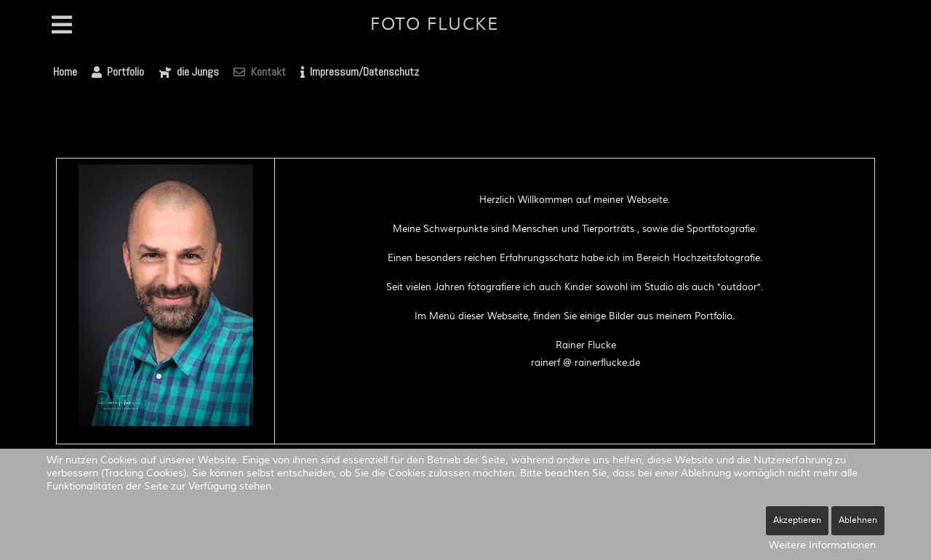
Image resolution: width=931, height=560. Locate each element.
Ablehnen (858, 520)
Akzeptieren (797, 520)
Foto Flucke (435, 24)
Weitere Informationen (822, 545)
